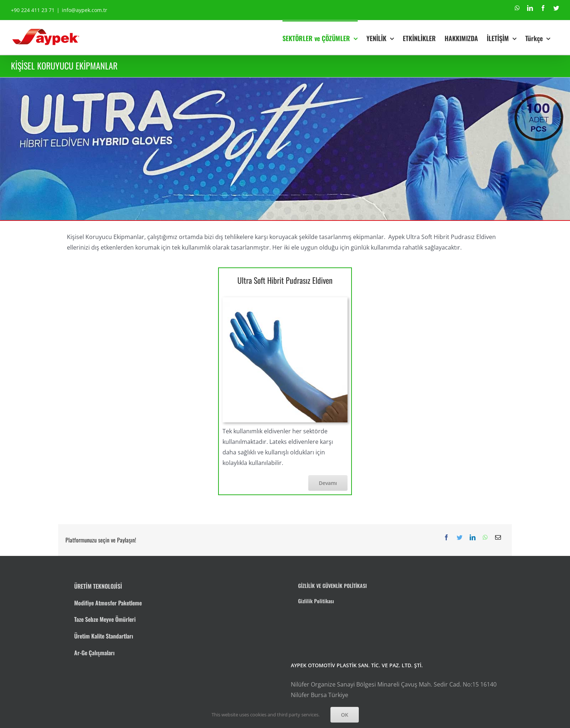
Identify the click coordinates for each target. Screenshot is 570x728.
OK (345, 715)
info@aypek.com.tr (85, 10)
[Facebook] (446, 538)
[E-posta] (498, 538)
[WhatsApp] (485, 538)
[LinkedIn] (473, 538)
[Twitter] (459, 538)
